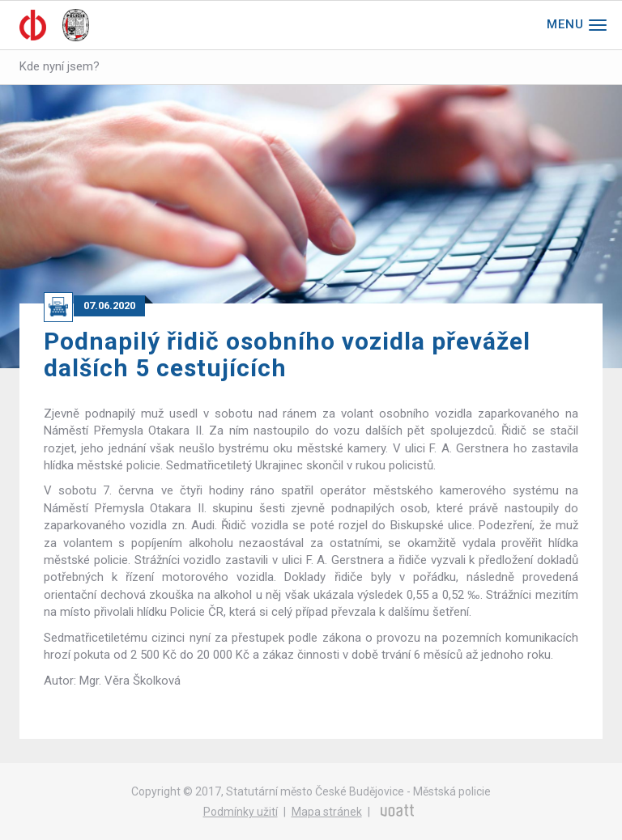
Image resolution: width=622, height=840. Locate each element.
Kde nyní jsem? (60, 66)
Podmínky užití (241, 812)
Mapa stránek (327, 812)
